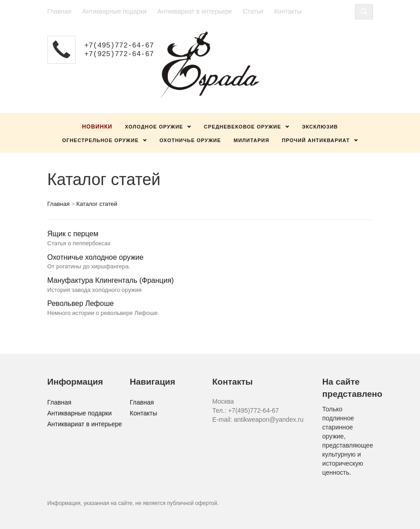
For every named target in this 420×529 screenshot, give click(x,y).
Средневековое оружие (243, 127)
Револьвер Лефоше (81, 303)
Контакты (288, 11)
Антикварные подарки (115, 11)
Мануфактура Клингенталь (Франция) (111, 280)
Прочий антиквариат (316, 140)
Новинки (97, 127)
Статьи (253, 11)
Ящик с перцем (73, 234)
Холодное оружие (154, 127)
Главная (59, 11)
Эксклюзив (320, 127)
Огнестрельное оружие (100, 140)
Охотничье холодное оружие (96, 257)
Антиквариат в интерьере (195, 11)
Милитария (252, 140)
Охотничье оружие (190, 140)
